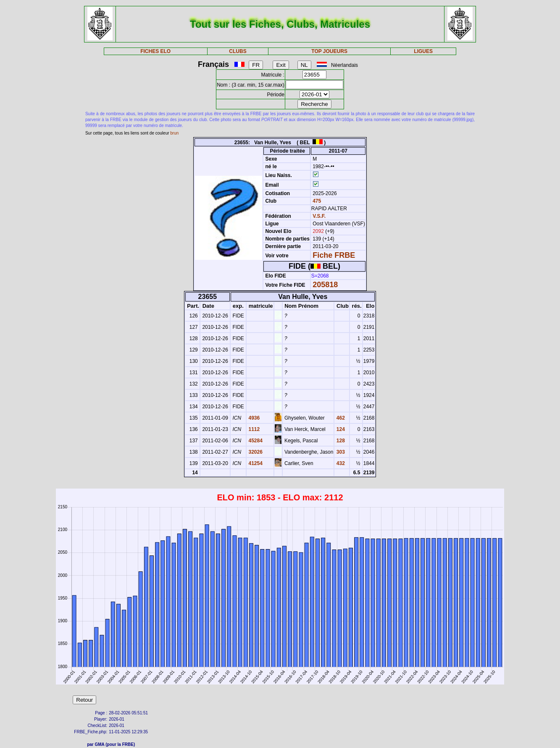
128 (340, 441)
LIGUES (423, 51)
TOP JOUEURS (329, 51)
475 (316, 201)
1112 (253, 429)
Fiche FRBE (334, 255)
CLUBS (238, 51)
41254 (255, 463)
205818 (325, 285)
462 (340, 418)
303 (340, 452)
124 (340, 429)
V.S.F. (319, 216)
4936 (253, 418)
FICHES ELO (155, 51)
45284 (255, 441)
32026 (255, 452)
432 (340, 463)
